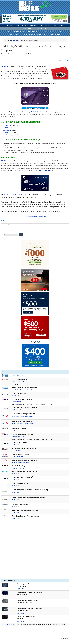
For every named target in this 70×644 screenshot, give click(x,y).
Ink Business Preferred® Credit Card (16, 195)
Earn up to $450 (17, 402)
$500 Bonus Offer (18, 457)
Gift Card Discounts (45, 170)
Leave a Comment (64, 60)
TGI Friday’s (5, 66)
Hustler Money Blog (35, 6)
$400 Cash (15, 445)
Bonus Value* (10, 625)
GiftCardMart (8, 125)
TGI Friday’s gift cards (37, 112)
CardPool (7, 132)
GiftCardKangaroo (10, 135)
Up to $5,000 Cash (18, 382)
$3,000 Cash (16, 396)
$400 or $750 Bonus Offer (20, 462)
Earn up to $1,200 (18, 437)
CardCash (7, 130)
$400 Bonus (16, 431)
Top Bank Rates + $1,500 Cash (22, 390)
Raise (6, 128)
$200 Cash (15, 507)
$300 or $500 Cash (18, 410)
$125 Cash (15, 480)
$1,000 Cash (16, 492)
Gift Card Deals (11, 225)
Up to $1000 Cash (18, 451)
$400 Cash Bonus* (23, 416)
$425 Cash (15, 474)
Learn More (20, 589)
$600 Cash (15, 518)
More (3, 221)
